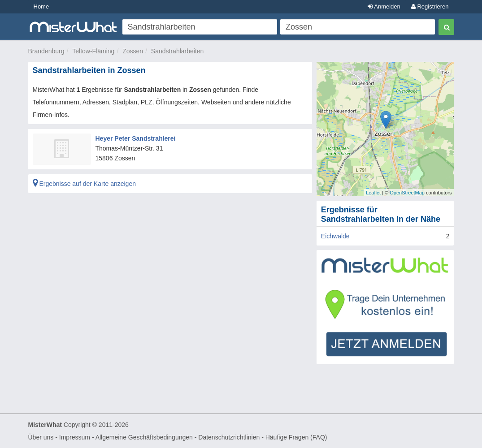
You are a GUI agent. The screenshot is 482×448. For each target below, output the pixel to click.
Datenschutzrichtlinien (229, 437)
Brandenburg (46, 51)
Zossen (133, 51)
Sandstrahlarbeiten (178, 51)
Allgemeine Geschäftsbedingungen (144, 437)
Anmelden (384, 6)
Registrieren (430, 6)
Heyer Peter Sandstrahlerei (136, 138)
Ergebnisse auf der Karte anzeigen (84, 184)
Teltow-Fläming (93, 51)
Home (41, 6)
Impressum (75, 437)
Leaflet (373, 193)
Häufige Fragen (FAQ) (296, 437)
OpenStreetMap (407, 193)
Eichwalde (335, 236)
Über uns (41, 437)
